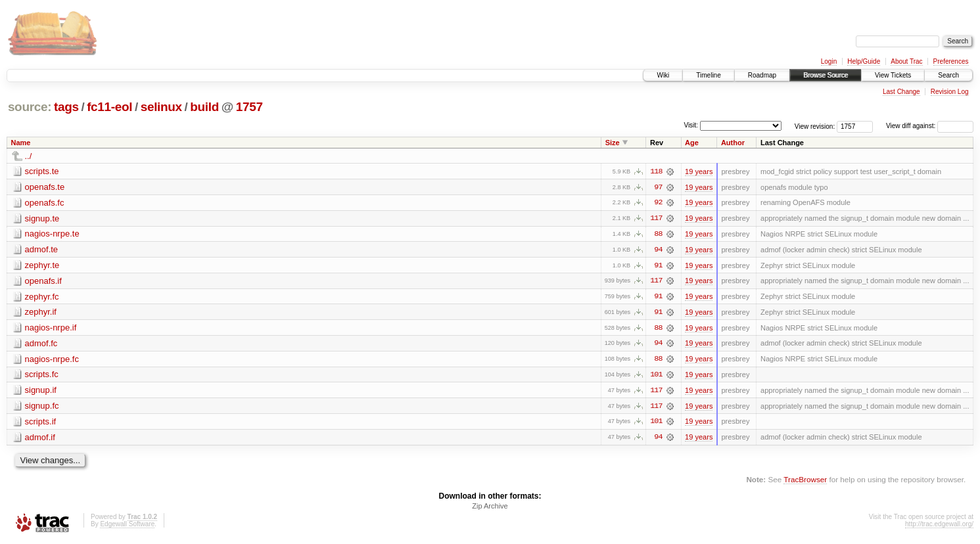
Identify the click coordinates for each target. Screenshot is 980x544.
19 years (699, 171)
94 (658, 250)
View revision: (815, 126)
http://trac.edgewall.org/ (939, 527)
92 (658, 203)
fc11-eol (109, 107)
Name (21, 143)
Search (948, 75)
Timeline (708, 75)
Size (613, 143)
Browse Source (826, 75)
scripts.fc (42, 376)
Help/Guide (864, 61)
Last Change (901, 92)
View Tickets (893, 75)
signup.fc (42, 408)
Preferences (951, 61)
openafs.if (43, 282)
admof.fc (41, 345)
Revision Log (950, 92)
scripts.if (41, 423)
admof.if (40, 439)
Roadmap (762, 75)
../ (29, 156)
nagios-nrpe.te (52, 234)
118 (656, 171)
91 (658, 266)
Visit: (691, 125)
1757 (249, 107)
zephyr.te (42, 266)
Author (733, 143)
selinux (161, 107)
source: (30, 107)
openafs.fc (45, 203)
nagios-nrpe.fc (52, 360)
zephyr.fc (42, 297)
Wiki (663, 75)
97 (658, 187)
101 (656, 376)
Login (829, 61)
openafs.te (45, 187)
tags (66, 107)
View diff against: (930, 126)
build (204, 107)
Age (692, 143)
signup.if (41, 392)
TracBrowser (805, 482)
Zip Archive (490, 509)
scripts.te (42, 171)
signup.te (42, 218)
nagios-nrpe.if (51, 329)
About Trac (906, 61)
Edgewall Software (127, 527)
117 (656, 219)
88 (658, 235)
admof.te (42, 250)
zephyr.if (41, 313)
